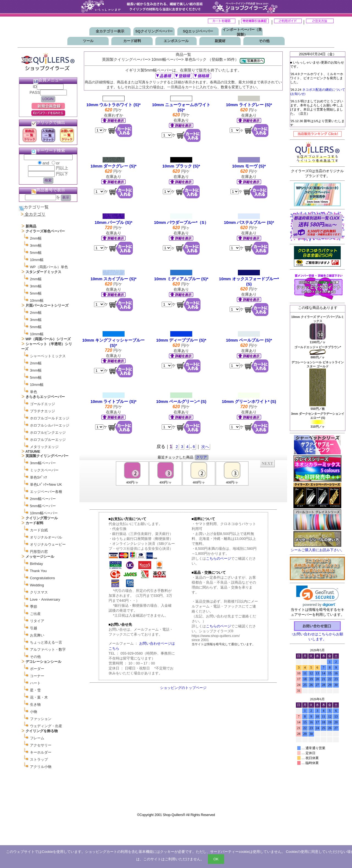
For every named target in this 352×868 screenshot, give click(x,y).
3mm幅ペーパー (43, 463)
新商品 (31, 226)
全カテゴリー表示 (110, 31)
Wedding (37, 585)
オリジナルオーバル (46, 537)
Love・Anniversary (45, 599)
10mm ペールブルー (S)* (249, 340)
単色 (34, 392)
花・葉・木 (39, 697)
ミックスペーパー (44, 470)
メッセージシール (40, 557)
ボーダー (37, 669)
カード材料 (132, 41)
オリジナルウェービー (48, 544)
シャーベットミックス (48, 356)
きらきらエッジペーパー (45, 397)
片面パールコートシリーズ (47, 305)
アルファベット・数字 (48, 649)
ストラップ (39, 759)
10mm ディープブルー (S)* (181, 340)
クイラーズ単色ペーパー (45, 231)
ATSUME (33, 451)
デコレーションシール (43, 662)
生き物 (35, 704)
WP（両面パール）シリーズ (48, 339)
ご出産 (35, 614)
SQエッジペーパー (198, 31)
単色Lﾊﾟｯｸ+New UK (46, 484)
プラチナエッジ (42, 411)
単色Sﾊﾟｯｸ (39, 477)
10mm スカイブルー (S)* (114, 279)
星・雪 (35, 690)
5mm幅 (36, 253)
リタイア (37, 621)
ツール (88, 41)
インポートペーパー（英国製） (242, 32)
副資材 (220, 41)
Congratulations (42, 578)
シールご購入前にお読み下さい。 (317, 550)
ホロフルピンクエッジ (48, 432)
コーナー (37, 676)
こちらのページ (218, 558)
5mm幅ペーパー (43, 506)
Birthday (37, 564)
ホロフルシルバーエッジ (50, 425)
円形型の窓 (39, 552)
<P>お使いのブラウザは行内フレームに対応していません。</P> (183, 481)
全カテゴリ (35, 214)
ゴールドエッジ (42, 404)
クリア (201, 457)
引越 (34, 628)
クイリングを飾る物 (42, 731)
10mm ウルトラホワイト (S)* (114, 105)
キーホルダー (41, 752)
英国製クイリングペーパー (47, 456)
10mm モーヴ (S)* (249, 166)
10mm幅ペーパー (44, 513)
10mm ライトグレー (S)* (249, 105)
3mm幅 (36, 245)
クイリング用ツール (42, 518)
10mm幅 (37, 260)
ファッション (41, 719)
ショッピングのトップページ (183, 688)
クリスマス (39, 592)
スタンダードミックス (43, 272)
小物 (34, 712)
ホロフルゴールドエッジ (50, 418)
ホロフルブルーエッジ (48, 440)
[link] (317, 596)
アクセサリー (41, 745)
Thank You (38, 571)
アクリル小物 (41, 767)
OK (216, 859)
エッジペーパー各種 (46, 492)
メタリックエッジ (44, 447)
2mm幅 (36, 238)
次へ (205, 447)
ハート (35, 683)
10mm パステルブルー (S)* (249, 222)
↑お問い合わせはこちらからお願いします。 (317, 634)
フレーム (37, 738)
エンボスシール (176, 41)
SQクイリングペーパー (154, 31)
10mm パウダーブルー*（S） (181, 222)
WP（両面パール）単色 (49, 267)
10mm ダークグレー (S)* (114, 166)
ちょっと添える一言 (46, 642)
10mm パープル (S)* (114, 222)
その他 (264, 41)
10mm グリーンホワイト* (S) (249, 401)
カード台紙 (39, 530)
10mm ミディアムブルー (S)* (181, 279)
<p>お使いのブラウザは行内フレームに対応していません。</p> (317, 728)
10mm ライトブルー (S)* (114, 401)
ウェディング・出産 (46, 726)
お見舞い (37, 635)
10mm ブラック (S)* (181, 166)
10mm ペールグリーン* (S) (181, 401)
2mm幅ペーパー (43, 499)
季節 (34, 607)
